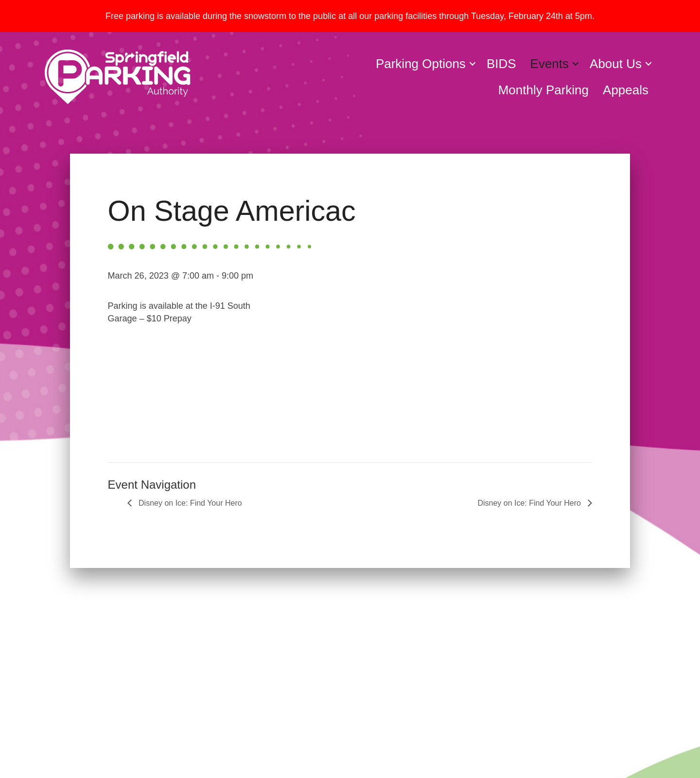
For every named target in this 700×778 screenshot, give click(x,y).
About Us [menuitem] (616, 64)
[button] (472, 64)
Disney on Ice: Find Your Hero (189, 503)
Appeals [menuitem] (626, 90)
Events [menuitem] (550, 64)
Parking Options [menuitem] (421, 64)
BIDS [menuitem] (501, 64)
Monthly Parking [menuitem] (543, 90)
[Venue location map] (436, 354)
